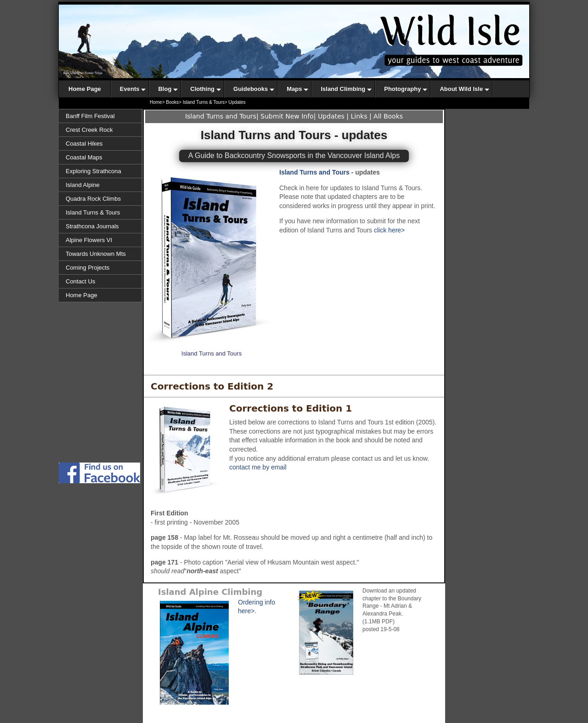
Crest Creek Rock (89, 130)
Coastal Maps (84, 157)
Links (359, 116)
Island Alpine (83, 185)
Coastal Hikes (84, 144)
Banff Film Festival (90, 116)
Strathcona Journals (92, 226)
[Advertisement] (101, 422)
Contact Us (80, 281)
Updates (331, 116)
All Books (388, 116)
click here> (389, 230)
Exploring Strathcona (93, 171)
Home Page (82, 295)
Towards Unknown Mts (96, 254)
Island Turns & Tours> (205, 102)
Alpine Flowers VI (89, 240)
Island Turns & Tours (93, 212)
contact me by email (258, 467)
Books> (174, 102)
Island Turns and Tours (221, 116)
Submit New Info (287, 116)
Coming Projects (88, 268)
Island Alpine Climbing (210, 592)
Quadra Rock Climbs (93, 199)
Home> (157, 102)
